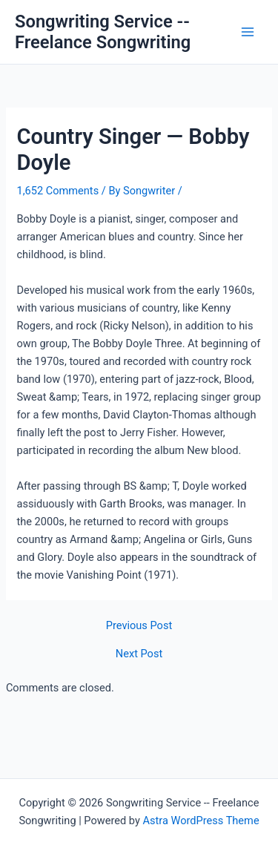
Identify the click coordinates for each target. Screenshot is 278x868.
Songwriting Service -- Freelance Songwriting (103, 32)
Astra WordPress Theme (201, 821)
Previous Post (139, 626)
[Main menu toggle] (248, 32)
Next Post (139, 654)
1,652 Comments (57, 191)
